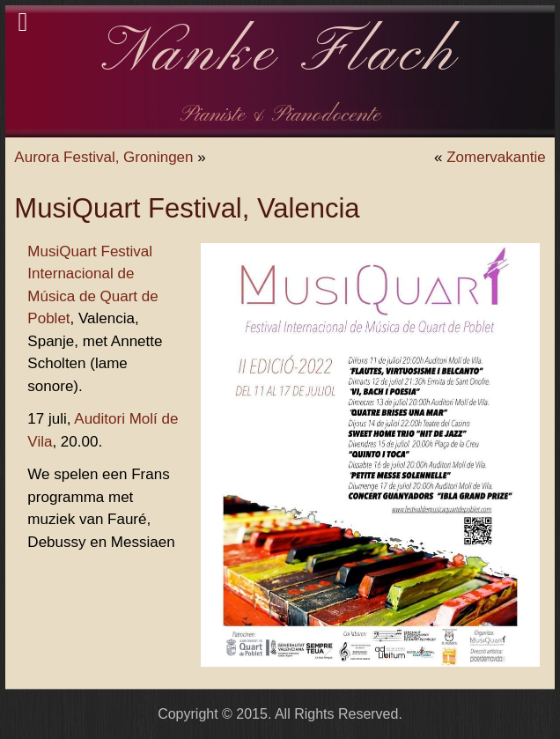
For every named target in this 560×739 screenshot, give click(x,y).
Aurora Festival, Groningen (103, 157)
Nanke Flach (280, 55)
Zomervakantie (496, 157)
